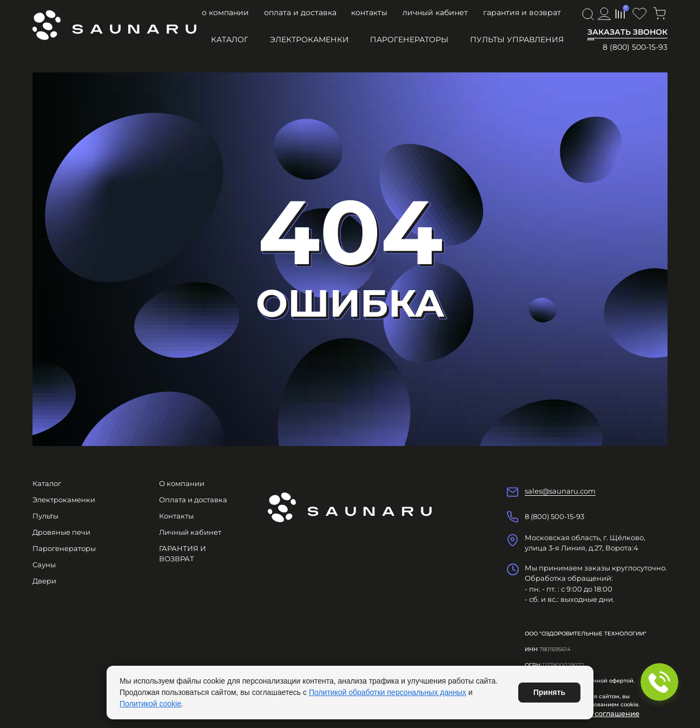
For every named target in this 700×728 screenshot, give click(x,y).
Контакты (369, 12)
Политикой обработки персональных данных (388, 692)
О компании (225, 12)
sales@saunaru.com (560, 491)
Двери (44, 581)
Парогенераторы (409, 40)
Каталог (230, 40)
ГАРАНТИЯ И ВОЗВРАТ (522, 12)
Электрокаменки (309, 40)
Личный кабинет (435, 12)
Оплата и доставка (300, 12)
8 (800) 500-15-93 (635, 47)
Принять (549, 692)
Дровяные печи (61, 532)
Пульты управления (517, 40)
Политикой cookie (150, 704)
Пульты (45, 516)
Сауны (44, 565)
